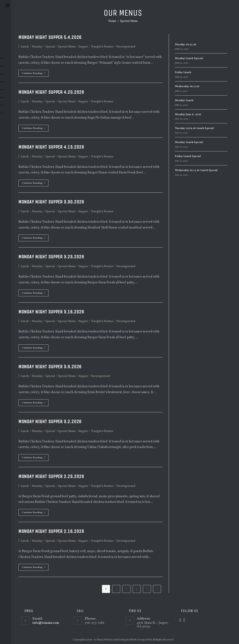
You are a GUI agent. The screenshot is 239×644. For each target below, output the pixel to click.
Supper (83, 47)
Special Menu (129, 21)
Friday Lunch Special (188, 156)
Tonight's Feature (102, 47)
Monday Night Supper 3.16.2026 (51, 312)
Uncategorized (126, 47)
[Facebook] (184, 621)
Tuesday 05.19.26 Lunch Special (194, 128)
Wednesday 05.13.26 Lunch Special (196, 170)
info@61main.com (46, 623)
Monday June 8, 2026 (188, 115)
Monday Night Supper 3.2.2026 (50, 422)
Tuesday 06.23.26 (186, 45)
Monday (37, 47)
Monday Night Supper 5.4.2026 (50, 37)
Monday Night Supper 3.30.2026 (51, 202)
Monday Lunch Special (189, 58)
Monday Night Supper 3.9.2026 (50, 367)
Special (50, 47)
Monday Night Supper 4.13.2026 (51, 147)
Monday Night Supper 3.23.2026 (51, 257)
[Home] (112, 21)
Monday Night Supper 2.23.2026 (51, 476)
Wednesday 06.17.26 (187, 87)
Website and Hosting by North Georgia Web (128, 640)
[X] (180, 621)
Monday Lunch (184, 101)
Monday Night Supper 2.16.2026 (51, 531)
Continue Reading (35, 74)
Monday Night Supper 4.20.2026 (51, 92)
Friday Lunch (183, 72)
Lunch (25, 47)
